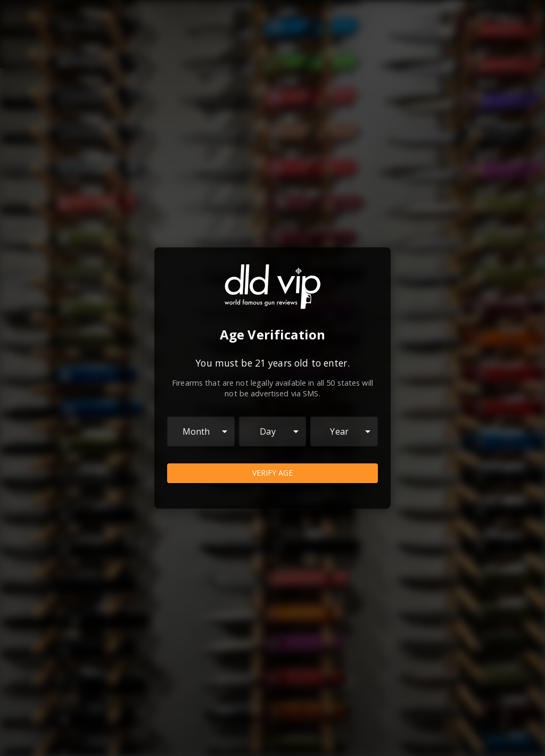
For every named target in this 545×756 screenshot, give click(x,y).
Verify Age (272, 473)
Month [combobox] (196, 431)
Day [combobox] (267, 431)
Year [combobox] (339, 431)
